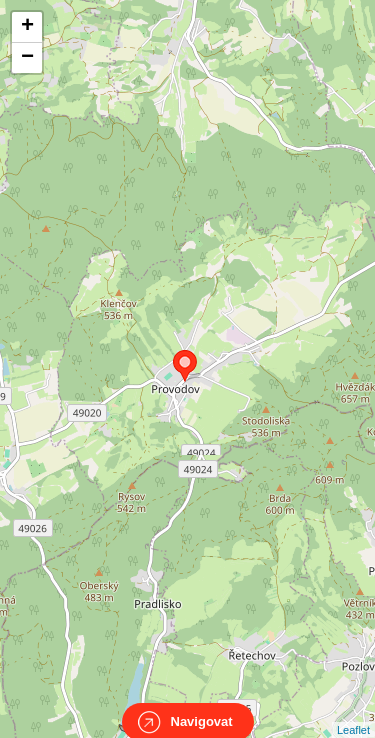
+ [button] (27, 27)
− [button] (27, 58)
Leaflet (353, 712)
